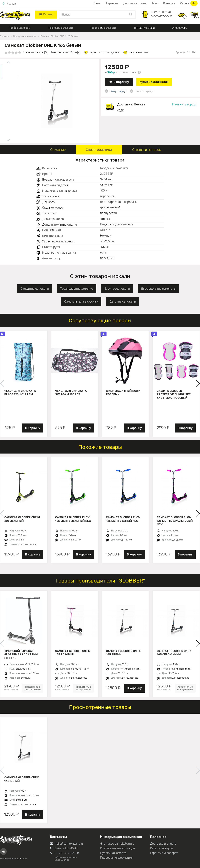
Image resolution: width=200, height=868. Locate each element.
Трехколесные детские (77, 289)
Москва (9, 4)
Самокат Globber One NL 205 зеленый (23, 519)
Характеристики (99, 150)
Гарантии (112, 3)
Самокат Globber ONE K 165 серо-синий (174, 653)
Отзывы (189, 3)
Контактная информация (118, 848)
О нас (97, 3)
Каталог (46, 14)
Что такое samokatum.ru (117, 844)
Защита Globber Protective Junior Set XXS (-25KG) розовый (174, 394)
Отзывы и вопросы (147, 150)
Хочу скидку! (118, 91)
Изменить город (184, 104)
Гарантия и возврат (164, 853)
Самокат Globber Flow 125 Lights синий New (123, 519)
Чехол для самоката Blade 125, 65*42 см (20, 393)
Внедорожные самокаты (158, 289)
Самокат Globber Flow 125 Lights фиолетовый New (175, 521)
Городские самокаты (103, 28)
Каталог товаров (162, 848)
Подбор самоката (20, 28)
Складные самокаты (35, 289)
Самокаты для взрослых (81, 302)
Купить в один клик (154, 82)
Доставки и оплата (135, 3)
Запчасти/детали (144, 28)
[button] (198, 384)
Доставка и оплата (163, 844)
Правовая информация (116, 858)
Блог (155, 3)
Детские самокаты (123, 302)
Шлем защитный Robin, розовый (124, 393)
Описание (58, 150)
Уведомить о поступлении (33, 688)
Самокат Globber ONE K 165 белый (123, 653)
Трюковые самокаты (60, 28)
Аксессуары (180, 28)
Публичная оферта (113, 853)
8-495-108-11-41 (161, 12)
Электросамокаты (117, 289)
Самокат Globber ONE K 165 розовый (72, 653)
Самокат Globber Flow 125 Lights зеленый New (73, 519)
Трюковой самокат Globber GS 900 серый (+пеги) (21, 654)
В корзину (119, 82)
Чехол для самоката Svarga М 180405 (71, 393)
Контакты (169, 3)
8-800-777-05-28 (162, 16)
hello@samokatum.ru (66, 844)
